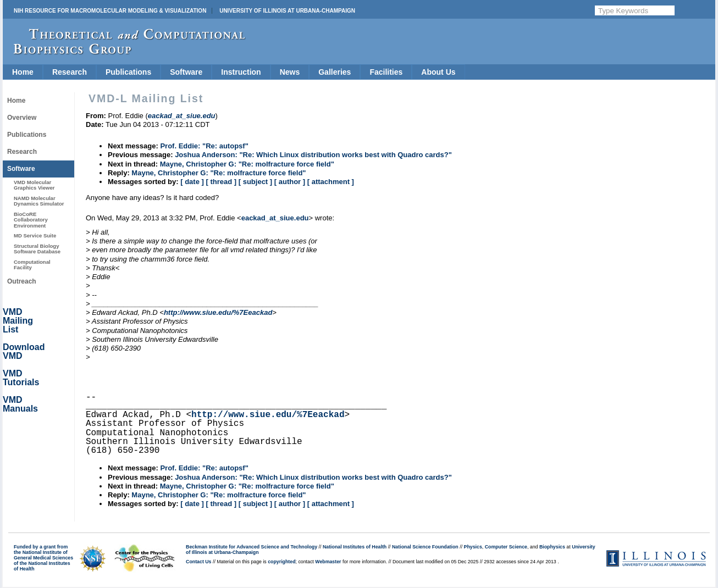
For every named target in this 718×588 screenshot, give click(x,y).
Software (186, 72)
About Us (438, 72)
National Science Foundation (425, 547)
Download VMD (24, 351)
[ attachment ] (331, 182)
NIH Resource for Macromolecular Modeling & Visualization (110, 11)
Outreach (22, 281)
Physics (473, 547)
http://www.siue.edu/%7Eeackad (218, 312)
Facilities (386, 72)
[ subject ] (255, 182)
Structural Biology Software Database (37, 249)
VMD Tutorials (21, 378)
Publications (128, 72)
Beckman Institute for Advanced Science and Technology (252, 547)
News (290, 72)
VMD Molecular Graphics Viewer (34, 185)
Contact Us (198, 562)
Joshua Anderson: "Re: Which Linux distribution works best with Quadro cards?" (313, 155)
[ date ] (192, 182)
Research (70, 72)
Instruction (241, 72)
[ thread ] (221, 182)
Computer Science (506, 547)
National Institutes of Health (355, 547)
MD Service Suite (35, 235)
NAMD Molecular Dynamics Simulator (39, 201)
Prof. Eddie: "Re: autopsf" (204, 146)
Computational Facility (32, 265)
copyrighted (281, 562)
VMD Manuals (20, 404)
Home (23, 72)
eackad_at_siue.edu (275, 218)
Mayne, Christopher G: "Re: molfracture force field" (247, 164)
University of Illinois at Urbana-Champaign (287, 11)
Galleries (335, 72)
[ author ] (290, 182)
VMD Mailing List (18, 321)
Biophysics (552, 547)
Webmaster (328, 562)
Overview (22, 118)
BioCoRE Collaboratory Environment (31, 220)
